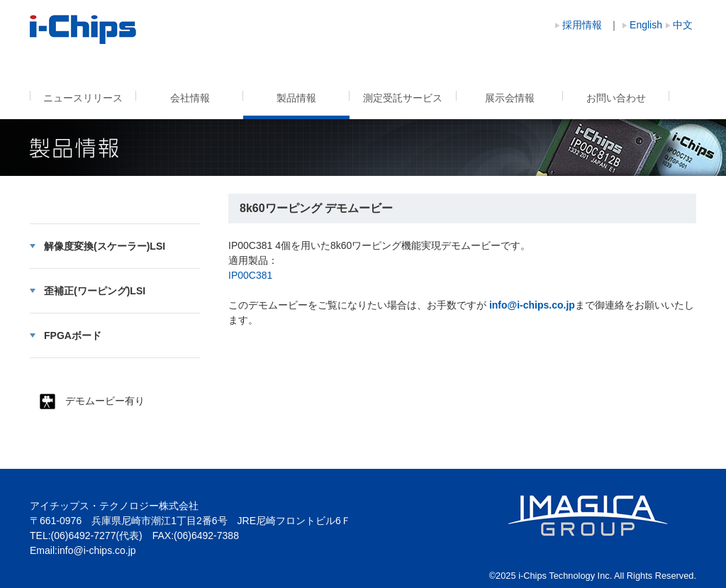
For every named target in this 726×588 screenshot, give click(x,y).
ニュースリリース (83, 98)
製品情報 (296, 98)
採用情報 (582, 25)
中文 (683, 25)
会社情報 (190, 98)
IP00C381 (250, 275)
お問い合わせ (616, 98)
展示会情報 (510, 98)
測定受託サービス (403, 98)
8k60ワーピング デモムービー (83, 29)
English (646, 25)
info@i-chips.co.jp (97, 550)
